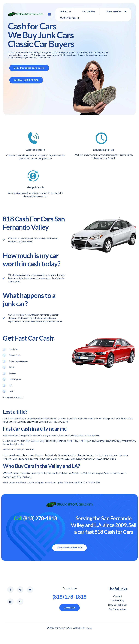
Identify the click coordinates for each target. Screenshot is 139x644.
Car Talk (96, 482)
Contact (118, 596)
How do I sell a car (118, 605)
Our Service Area (118, 609)
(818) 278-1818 (60, 422)
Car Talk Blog (118, 600)
